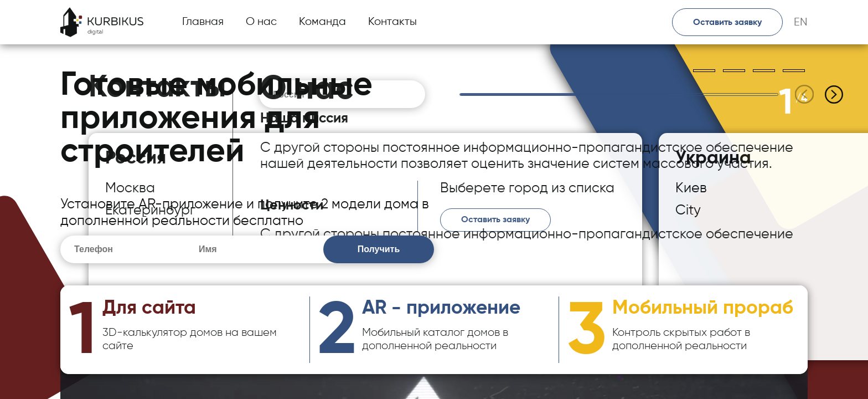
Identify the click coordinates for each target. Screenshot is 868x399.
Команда (322, 22)
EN (801, 22)
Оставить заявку (727, 23)
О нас (261, 22)
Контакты (392, 22)
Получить (379, 249)
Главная (203, 22)
